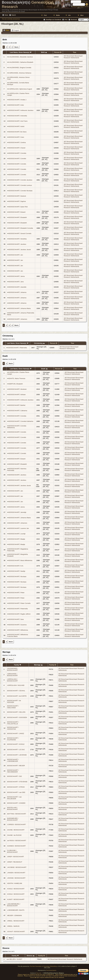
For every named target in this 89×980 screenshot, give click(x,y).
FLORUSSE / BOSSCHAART (12, 851)
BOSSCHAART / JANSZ (16, 733)
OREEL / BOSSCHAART (16, 921)
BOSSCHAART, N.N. (16, 566)
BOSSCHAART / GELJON (16, 712)
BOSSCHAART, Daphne (17, 201)
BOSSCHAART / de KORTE (17, 696)
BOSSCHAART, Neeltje (17, 571)
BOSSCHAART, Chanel (17, 148)
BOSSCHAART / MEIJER (16, 766)
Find (45, 15)
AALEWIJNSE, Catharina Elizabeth (21, 62)
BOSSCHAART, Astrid (17, 126)
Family (18, 665)
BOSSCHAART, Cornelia (18, 153)
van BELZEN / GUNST (14, 959)
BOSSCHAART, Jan (16, 255)
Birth (44, 52)
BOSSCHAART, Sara (16, 619)
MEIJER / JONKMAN (15, 915)
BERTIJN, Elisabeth (16, 384)
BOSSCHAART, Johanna (18, 292)
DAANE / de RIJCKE (14, 835)
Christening (39, 343)
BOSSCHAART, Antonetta (18, 116)
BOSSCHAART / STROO (16, 787)
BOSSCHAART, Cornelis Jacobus (21, 180)
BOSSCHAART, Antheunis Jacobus (21, 110)
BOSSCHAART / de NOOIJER (14, 701)
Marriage (38, 665)
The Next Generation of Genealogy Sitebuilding (43, 966)
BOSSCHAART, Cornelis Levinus (21, 185)
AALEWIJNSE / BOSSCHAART (13, 669)
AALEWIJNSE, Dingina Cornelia (20, 68)
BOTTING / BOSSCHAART (17, 814)
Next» (17, 47)
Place (6, 30)
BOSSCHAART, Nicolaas (18, 577)
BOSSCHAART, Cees (17, 137)
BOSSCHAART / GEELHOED (13, 707)
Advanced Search (77, 7)
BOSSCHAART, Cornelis (18, 159)
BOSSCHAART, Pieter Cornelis (20, 603)
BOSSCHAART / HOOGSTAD (13, 728)
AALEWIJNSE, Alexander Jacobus (21, 57)
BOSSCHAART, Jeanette (18, 287)
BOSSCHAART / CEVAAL (16, 691)
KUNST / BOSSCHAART (16, 899)
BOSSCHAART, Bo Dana (18, 132)
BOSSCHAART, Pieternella (18, 348)
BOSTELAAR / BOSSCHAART (12, 808)
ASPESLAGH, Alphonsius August (21, 89)
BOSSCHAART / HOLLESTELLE (13, 723)
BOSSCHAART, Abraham (18, 389)
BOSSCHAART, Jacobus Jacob (20, 250)
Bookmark (74, 20)
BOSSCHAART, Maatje (17, 539)
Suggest (15, 30)
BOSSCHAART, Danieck (18, 196)
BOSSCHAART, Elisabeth (18, 217)
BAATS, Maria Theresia (17, 378)
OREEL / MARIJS (13, 926)
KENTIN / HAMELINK (15, 883)
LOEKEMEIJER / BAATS (16, 910)
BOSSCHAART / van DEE (16, 792)
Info (69, 15)
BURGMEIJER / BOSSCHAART (13, 819)
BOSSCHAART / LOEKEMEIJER (13, 760)
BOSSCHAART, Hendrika (18, 239)
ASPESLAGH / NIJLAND (16, 685)
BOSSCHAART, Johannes (18, 319)
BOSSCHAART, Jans (16, 282)
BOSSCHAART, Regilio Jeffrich (20, 614)
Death (44, 369)
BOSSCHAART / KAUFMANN (13, 739)
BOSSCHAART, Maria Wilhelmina (21, 560)
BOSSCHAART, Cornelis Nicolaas (21, 191)
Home (6, 15)
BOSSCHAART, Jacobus (18, 244)
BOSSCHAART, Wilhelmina (19, 630)
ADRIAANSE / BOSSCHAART (12, 675)
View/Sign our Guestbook (53, 20)
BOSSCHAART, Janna (17, 276)
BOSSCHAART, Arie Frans (18, 121)
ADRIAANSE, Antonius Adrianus (20, 73)
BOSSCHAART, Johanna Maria (20, 308)
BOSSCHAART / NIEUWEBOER (13, 771)
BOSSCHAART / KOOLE (16, 744)
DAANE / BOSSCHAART (16, 830)
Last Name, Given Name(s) (21, 52)
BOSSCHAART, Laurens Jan (19, 528)
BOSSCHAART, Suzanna (18, 625)
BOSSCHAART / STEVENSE (17, 782)
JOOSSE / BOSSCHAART (16, 878)
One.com (39, 973)
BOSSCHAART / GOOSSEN (17, 717)
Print (66, 20)
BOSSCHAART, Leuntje (17, 534)
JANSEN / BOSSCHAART (16, 873)
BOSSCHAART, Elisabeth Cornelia (21, 228)
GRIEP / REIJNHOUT (15, 862)
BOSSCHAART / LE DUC (16, 750)
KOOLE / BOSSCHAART (16, 889)
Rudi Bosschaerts (51, 970)
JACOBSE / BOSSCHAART (17, 867)
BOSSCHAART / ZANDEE (16, 803)
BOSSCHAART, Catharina (18, 411)
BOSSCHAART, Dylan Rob (18, 207)
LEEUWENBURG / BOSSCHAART (14, 905)
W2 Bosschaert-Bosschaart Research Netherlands (73, 57)
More (82, 15)
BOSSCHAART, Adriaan (17, 395)
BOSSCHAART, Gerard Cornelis (20, 233)
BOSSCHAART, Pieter (17, 593)
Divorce (31, 956)
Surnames (85, 7)
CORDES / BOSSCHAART (17, 824)
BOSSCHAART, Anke (17, 105)
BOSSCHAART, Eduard (17, 212)
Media (58, 15)
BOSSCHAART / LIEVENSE (17, 755)
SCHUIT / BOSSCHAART (16, 932)
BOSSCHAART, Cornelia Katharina (21, 421)
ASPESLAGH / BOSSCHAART (12, 680)
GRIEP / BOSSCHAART (16, 857)
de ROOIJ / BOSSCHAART (17, 841)
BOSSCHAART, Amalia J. (18, 100)
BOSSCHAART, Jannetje (18, 512)
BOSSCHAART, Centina (17, 142)
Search (14, 15)
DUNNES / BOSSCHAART (17, 846)
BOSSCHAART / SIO (15, 776)
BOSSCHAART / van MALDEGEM (14, 798)
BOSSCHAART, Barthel (17, 405)
